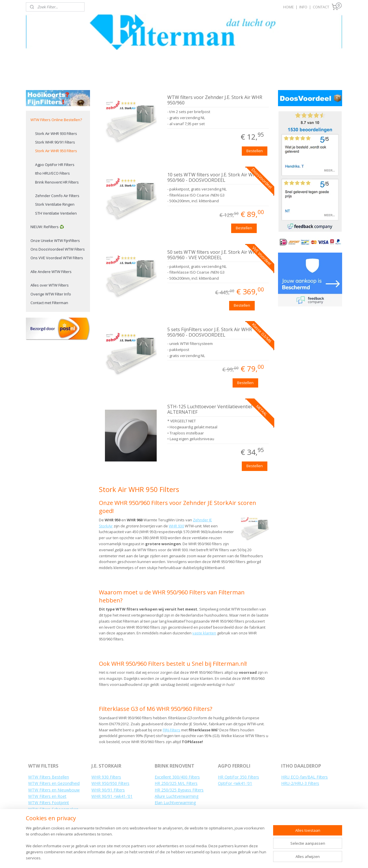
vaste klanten (204, 633)
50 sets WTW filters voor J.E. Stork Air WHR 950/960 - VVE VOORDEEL (213, 255)
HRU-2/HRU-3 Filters (300, 783)
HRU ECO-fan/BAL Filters (304, 777)
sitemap (183, 857)
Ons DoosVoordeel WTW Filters (58, 249)
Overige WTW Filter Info (51, 294)
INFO (303, 7)
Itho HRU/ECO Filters (52, 173)
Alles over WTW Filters (50, 285)
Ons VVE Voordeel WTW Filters (57, 258)
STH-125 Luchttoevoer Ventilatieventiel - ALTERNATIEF (211, 410)
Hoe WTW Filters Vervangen (54, 822)
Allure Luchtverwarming (177, 796)
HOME (289, 7)
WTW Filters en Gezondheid (54, 783)
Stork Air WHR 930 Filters (56, 133)
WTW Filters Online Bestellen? (56, 120)
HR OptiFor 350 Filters (238, 777)
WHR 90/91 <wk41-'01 (112, 796)
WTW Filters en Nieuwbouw (54, 790)
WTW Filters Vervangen (50, 815)
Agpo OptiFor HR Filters (55, 165)
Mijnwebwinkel (267, 857)
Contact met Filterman (49, 303)
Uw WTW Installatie (46, 828)
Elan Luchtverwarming (175, 803)
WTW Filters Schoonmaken (53, 809)
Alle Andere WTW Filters (51, 272)
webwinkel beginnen (217, 857)
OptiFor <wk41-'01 (235, 783)
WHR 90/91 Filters (108, 790)
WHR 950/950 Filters (110, 783)
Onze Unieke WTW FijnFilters (55, 241)
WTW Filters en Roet (47, 796)
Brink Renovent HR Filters (57, 182)
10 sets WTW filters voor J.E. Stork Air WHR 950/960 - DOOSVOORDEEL (213, 178)
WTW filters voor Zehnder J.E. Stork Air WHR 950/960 (215, 100)
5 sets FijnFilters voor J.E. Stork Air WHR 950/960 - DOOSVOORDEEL (210, 332)
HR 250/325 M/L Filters (176, 783)
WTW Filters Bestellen (49, 777)
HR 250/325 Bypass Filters (179, 790)
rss (195, 857)
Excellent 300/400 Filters (177, 777)
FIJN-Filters (171, 730)
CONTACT (321, 7)
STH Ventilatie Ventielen (56, 213)
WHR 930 (176, 526)
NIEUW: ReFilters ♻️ (47, 227)
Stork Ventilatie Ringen (55, 204)
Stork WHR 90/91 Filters (55, 142)
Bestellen (255, 151)
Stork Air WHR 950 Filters (56, 151)
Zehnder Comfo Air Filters (57, 196)
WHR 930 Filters (106, 777)
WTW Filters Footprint (49, 803)
